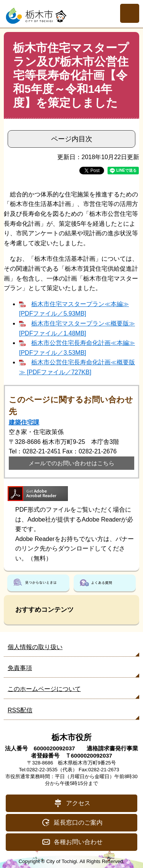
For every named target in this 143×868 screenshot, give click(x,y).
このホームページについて (44, 689)
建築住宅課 (24, 422)
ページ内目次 (72, 139)
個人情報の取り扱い (35, 647)
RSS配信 (20, 710)
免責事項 (20, 668)
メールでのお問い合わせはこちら (71, 463)
